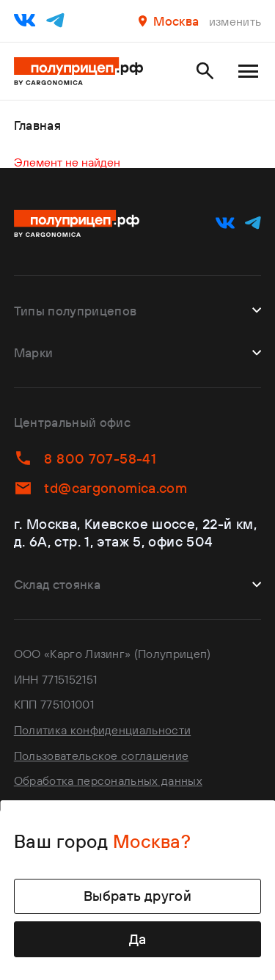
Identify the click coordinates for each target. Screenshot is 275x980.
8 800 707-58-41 (85, 458)
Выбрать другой (137, 896)
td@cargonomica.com (100, 488)
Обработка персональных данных (108, 780)
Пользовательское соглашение (101, 756)
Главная (37, 125)
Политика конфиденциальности (102, 730)
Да (138, 939)
